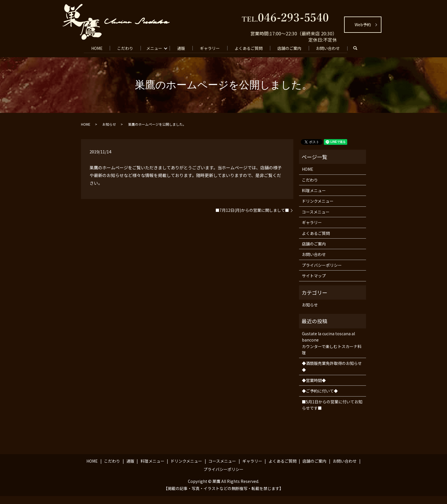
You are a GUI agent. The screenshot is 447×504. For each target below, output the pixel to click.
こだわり (124, 48)
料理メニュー (314, 198)
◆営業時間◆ (314, 388)
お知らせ (109, 132)
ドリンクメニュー (318, 209)
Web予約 (363, 25)
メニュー (154, 48)
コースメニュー (316, 220)
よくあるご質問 (252, 48)
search (93, 57)
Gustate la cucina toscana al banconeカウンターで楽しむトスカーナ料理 (332, 351)
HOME (95, 48)
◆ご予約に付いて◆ (320, 399)
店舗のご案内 (294, 48)
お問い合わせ (334, 48)
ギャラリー (212, 48)
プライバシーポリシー (322, 273)
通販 (182, 48)
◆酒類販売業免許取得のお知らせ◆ (332, 374)
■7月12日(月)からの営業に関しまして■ (252, 218)
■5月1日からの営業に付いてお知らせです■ (332, 413)
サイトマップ (314, 284)
